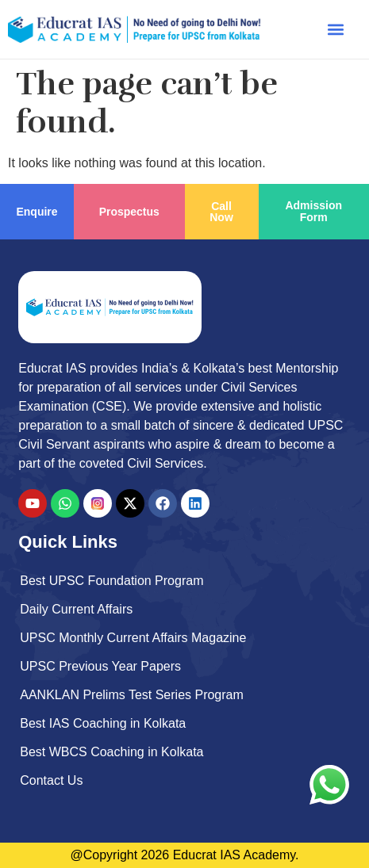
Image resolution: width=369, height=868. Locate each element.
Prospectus (129, 212)
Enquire (37, 212)
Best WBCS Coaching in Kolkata (111, 752)
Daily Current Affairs (76, 609)
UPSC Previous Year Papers (100, 666)
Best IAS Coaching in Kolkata (103, 723)
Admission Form (313, 211)
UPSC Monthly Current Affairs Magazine (133, 638)
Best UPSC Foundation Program (111, 581)
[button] (336, 29)
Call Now (221, 212)
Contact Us (51, 780)
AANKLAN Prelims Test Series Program (132, 695)
